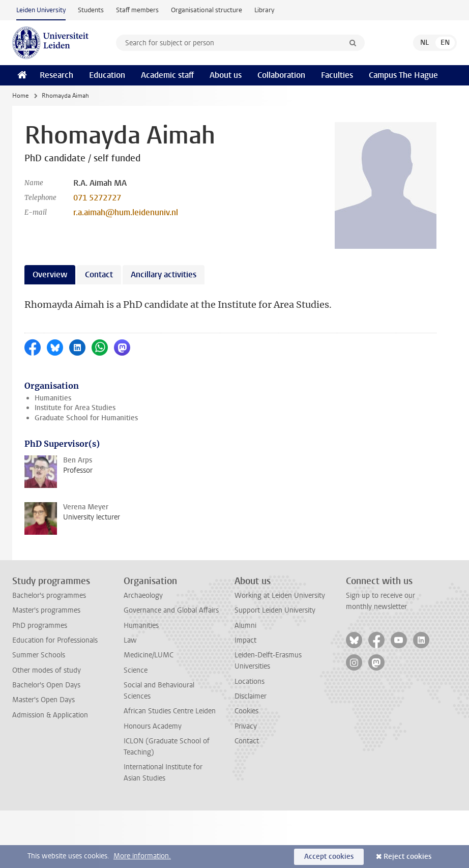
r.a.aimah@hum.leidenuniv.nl (126, 212)
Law (130, 640)
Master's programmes (46, 610)
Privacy (246, 726)
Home (20, 96)
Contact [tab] (99, 274)
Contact (247, 741)
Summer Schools (39, 655)
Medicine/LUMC (149, 655)
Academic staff (167, 75)
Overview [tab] (50, 274)
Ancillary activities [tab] (164, 274)
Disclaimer (251, 696)
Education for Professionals (55, 640)
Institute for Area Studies (75, 408)
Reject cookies (407, 857)
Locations (250, 682)
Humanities (53, 398)
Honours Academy (153, 726)
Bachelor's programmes (49, 596)
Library (264, 10)
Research (56, 75)
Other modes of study (47, 670)
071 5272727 (97, 198)
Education (107, 75)
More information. (142, 856)
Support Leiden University (275, 610)
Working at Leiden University (280, 596)
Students (91, 10)
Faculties (337, 75)
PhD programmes (40, 626)
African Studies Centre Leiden (170, 711)
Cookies (246, 711)
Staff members (137, 10)
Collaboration (281, 75)
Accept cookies (329, 857)
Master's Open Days (43, 700)
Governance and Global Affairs (171, 610)
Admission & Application (50, 715)
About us (226, 75)
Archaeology (143, 596)
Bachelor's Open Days (46, 685)
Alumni (245, 626)
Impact (245, 640)
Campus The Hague (403, 75)
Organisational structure (207, 10)
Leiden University (41, 10)
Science (136, 670)
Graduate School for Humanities (86, 418)
